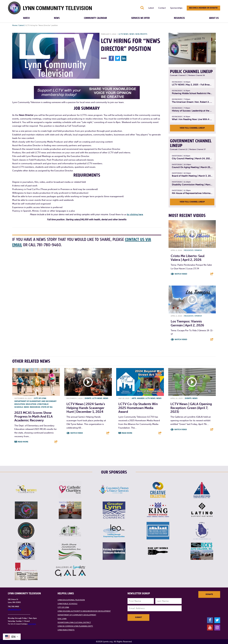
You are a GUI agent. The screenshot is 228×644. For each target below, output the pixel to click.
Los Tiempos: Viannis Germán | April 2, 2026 (187, 323)
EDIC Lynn (62, 619)
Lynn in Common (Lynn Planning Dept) (75, 626)
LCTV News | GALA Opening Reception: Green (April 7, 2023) (191, 408)
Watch (26, 18)
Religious (189, 250)
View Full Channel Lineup (192, 128)
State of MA (47, 407)
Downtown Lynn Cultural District (74, 622)
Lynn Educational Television (71, 600)
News (57, 18)
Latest (151, 8)
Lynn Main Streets (66, 630)
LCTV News (124, 34)
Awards (141, 398)
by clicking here (135, 214)
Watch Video (181, 274)
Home (15, 25)
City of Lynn (40, 398)
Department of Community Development (77, 615)
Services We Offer (140, 18)
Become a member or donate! (203, 8)
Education (31, 404)
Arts (134, 398)
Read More (23, 442)
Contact (162, 8)
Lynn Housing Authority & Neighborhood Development (84, 611)
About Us (214, 18)
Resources (179, 18)
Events (88, 398)
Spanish (198, 250)
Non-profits (141, 34)
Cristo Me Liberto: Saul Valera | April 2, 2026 (188, 258)
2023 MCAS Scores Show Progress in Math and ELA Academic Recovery (34, 417)
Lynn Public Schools (67, 604)
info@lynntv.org (14, 609)
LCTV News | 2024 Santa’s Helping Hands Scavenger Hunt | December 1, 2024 (86, 408)
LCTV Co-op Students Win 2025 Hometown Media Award (138, 408)
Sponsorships (176, 8)
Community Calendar (95, 18)
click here (32, 624)
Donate (209, 594)
